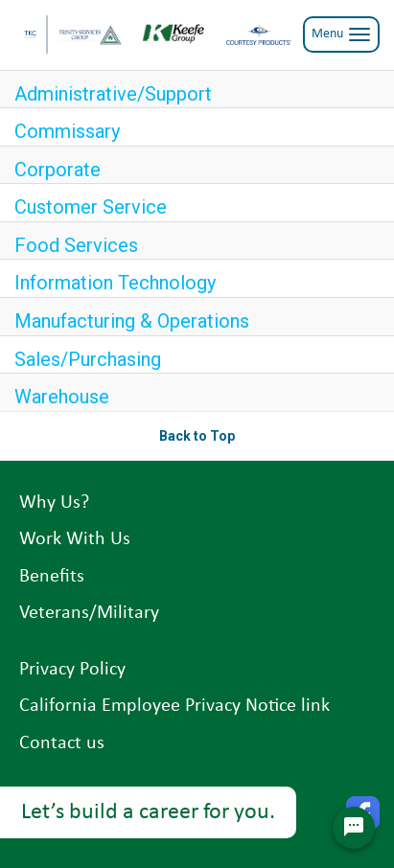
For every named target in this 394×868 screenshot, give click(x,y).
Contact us (62, 743)
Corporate (58, 170)
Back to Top (197, 436)
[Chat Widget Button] (354, 828)
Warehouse (62, 397)
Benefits (52, 577)
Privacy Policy (72, 670)
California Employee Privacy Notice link (174, 706)
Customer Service (91, 207)
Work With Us (75, 539)
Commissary (67, 131)
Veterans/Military (89, 613)
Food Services (76, 245)
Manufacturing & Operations (132, 321)
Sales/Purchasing (88, 359)
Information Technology (115, 283)
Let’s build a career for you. (148, 812)
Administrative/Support (113, 94)
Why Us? (54, 503)
